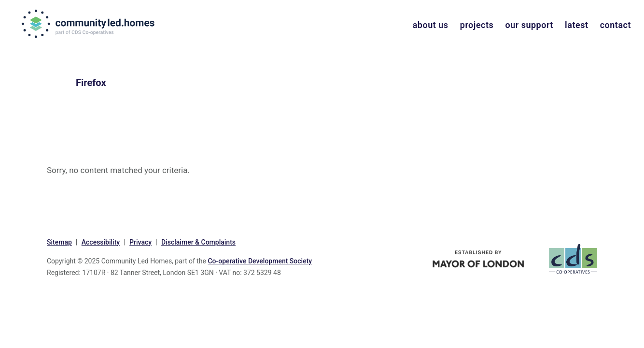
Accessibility (101, 242)
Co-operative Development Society (260, 261)
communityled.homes (89, 24)
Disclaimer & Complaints (198, 242)
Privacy (140, 242)
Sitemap (59, 242)
